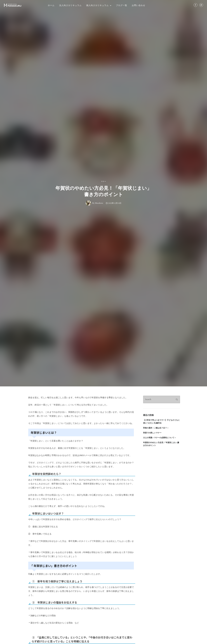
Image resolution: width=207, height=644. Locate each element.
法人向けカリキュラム (70, 5)
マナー (104, 181)
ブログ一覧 (122, 5)
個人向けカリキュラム (97, 5)
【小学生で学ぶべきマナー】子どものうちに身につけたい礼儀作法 (161, 422)
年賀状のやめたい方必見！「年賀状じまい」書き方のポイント (103, 191)
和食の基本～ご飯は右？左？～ (156, 428)
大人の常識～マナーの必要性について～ (160, 438)
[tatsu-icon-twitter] (201, 5)
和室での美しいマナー (152, 433)
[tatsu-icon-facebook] (196, 5)
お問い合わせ (138, 5)
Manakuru (99, 203)
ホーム (51, 5)
